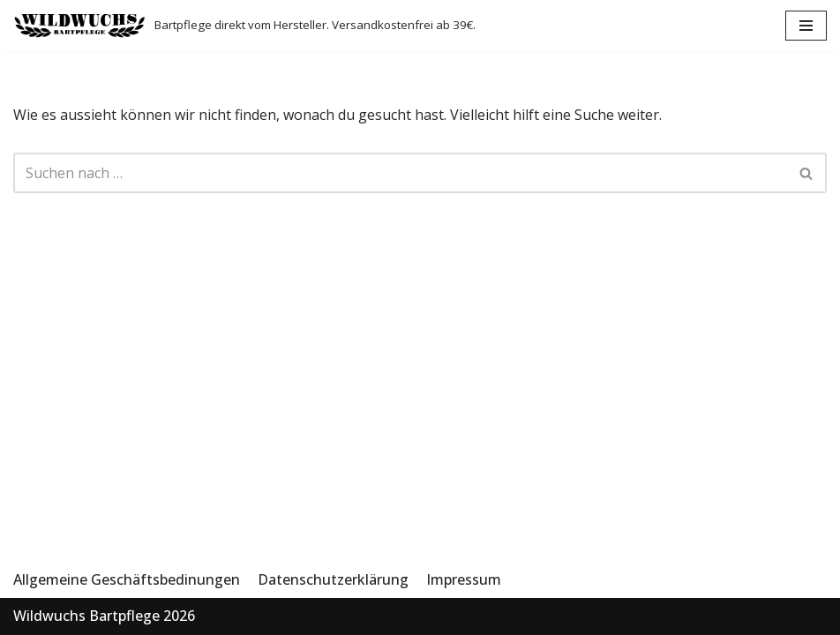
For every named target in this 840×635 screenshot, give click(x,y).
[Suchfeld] (807, 173)
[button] (806, 173)
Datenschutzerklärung (333, 579)
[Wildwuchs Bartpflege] (244, 26)
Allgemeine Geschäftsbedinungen (127, 579)
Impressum (464, 579)
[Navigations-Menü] (806, 26)
